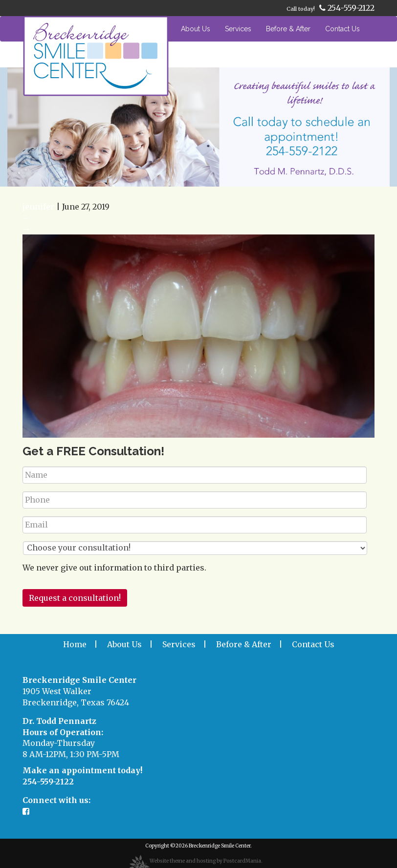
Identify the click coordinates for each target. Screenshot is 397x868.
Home (156, 29)
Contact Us (342, 29)
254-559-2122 (347, 8)
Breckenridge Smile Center (220, 846)
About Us (196, 29)
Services (238, 29)
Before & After (288, 29)
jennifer (38, 207)
